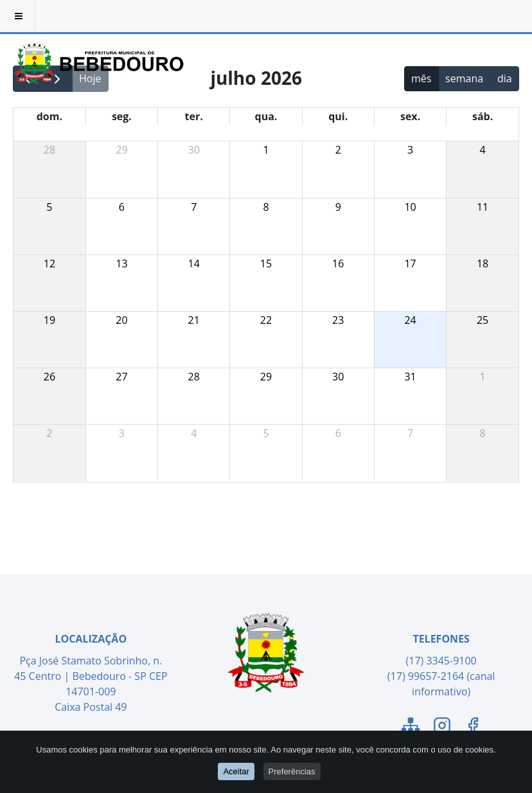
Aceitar (236, 771)
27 (121, 377)
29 (121, 150)
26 (49, 377)
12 (49, 263)
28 (49, 150)
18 (483, 263)
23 (338, 320)
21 (194, 320)
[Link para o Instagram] (442, 727)
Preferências (292, 771)
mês (421, 78)
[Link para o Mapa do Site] (411, 727)
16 (338, 263)
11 (483, 207)
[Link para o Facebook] (473, 727)
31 (410, 377)
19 (49, 320)
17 (410, 263)
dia (505, 78)
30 (194, 150)
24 (410, 320)
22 (266, 320)
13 (121, 263)
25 (483, 320)
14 (194, 263)
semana (464, 78)
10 (410, 207)
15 (266, 263)
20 (121, 320)
